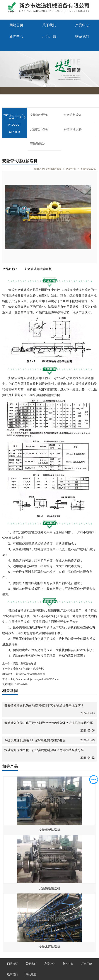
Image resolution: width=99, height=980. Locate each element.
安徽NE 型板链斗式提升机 (28, 669)
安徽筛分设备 (39, 115)
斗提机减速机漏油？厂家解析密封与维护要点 (35, 740)
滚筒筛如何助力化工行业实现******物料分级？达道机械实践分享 (49, 723)
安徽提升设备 (39, 129)
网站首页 (16, 25)
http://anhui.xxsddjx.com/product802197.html (35, 679)
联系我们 (82, 36)
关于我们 (49, 25)
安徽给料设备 (73, 115)
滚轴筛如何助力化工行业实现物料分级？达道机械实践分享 (44, 750)
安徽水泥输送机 (49, 947)
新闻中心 (16, 36)
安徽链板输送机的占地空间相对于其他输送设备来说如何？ (44, 706)
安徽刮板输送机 (49, 830)
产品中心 (82, 25)
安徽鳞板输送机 (49, 888)
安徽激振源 (38, 144)
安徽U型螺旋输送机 (24, 663)
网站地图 (31, 975)
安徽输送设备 (73, 129)
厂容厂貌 (49, 36)
